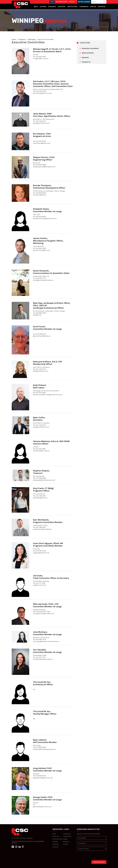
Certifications (72, 7)
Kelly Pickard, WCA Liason (40, 386)
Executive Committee (90, 48)
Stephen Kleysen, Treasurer (41, 472)
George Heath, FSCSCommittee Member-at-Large (47, 798)
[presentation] (92, 856)
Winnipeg (32, 39)
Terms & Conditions (27, 838)
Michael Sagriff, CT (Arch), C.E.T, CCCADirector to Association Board (52, 50)
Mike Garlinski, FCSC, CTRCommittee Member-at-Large (47, 605)
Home (14, 39)
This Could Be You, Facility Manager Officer (45, 713)
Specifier (85, 57)
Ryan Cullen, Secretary (39, 419)
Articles (93, 7)
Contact (66, 844)
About (36, 7)
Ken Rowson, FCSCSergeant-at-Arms (42, 135)
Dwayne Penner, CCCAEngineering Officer (44, 159)
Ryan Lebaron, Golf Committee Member (45, 741)
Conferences (84, 7)
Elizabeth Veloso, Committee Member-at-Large (47, 210)
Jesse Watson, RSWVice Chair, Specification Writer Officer (52, 115)
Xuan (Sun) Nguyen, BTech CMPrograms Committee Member (48, 545)
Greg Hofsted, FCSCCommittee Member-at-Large (47, 770)
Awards (65, 839)
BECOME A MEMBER (84, 2)
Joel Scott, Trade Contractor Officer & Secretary (51, 577)
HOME (52, 2)
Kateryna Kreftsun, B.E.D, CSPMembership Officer (47, 363)
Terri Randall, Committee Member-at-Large (47, 651)
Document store (61, 2)
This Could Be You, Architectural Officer (43, 683)
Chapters (43, 7)
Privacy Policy (16, 838)
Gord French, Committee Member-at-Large (47, 328)
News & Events (88, 53)
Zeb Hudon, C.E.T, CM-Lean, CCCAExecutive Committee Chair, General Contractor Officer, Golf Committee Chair (53, 84)
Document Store (57, 839)
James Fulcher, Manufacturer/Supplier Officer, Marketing (48, 241)
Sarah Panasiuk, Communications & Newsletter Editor (51, 272)
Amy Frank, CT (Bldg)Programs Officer (43, 490)
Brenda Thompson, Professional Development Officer (49, 187)
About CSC (56, 836)
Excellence (52, 7)
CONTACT (72, 2)
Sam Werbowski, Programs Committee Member (48, 521)
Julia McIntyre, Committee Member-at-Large (47, 633)
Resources (102, 7)
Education (55, 847)
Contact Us (86, 62)
